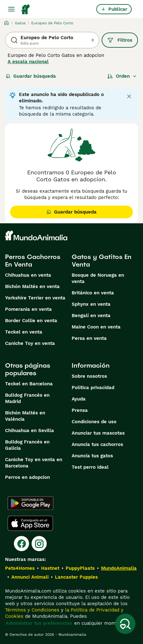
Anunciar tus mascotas (98, 433)
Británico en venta (93, 293)
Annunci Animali (30, 577)
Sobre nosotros (89, 376)
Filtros (120, 40)
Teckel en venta (24, 332)
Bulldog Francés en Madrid (27, 398)
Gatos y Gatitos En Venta (101, 261)
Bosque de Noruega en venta (98, 278)
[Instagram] (39, 544)
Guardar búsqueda (31, 76)
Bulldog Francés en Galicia (27, 445)
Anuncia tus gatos (92, 456)
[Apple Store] (30, 523)
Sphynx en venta (91, 304)
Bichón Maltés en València (25, 416)
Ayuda (79, 399)
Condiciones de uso (94, 422)
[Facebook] (21, 544)
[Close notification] (129, 96)
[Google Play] (30, 503)
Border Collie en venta (31, 321)
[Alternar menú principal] (11, 9)
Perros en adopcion (27, 477)
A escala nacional (28, 62)
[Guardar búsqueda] (125, 624)
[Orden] (122, 76)
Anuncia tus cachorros (97, 444)
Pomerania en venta (28, 309)
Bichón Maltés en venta (32, 286)
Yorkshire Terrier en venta (35, 298)
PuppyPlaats (80, 568)
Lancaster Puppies (76, 577)
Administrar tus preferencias (39, 623)
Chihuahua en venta (28, 275)
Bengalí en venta (91, 316)
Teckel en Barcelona (29, 384)
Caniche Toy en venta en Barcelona (34, 463)
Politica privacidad (93, 388)
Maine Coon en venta (96, 327)
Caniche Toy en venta (30, 343)
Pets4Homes (20, 568)
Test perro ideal (90, 467)
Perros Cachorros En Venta (33, 261)
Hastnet (50, 568)
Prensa (80, 410)
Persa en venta (89, 338)
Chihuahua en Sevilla (30, 430)
